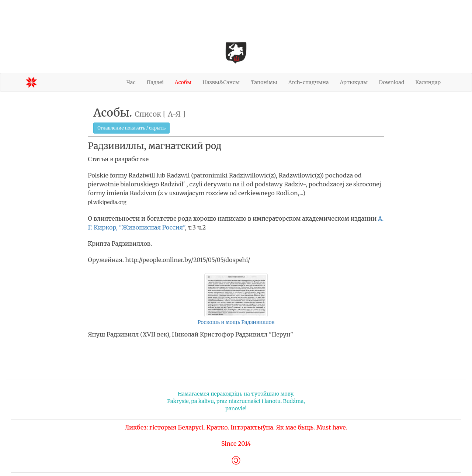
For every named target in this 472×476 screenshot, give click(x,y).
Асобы (183, 82)
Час (131, 82)
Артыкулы (354, 82)
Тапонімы (264, 82)
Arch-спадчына (309, 82)
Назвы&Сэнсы (221, 82)
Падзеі (155, 82)
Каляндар (428, 82)
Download (391, 82)
